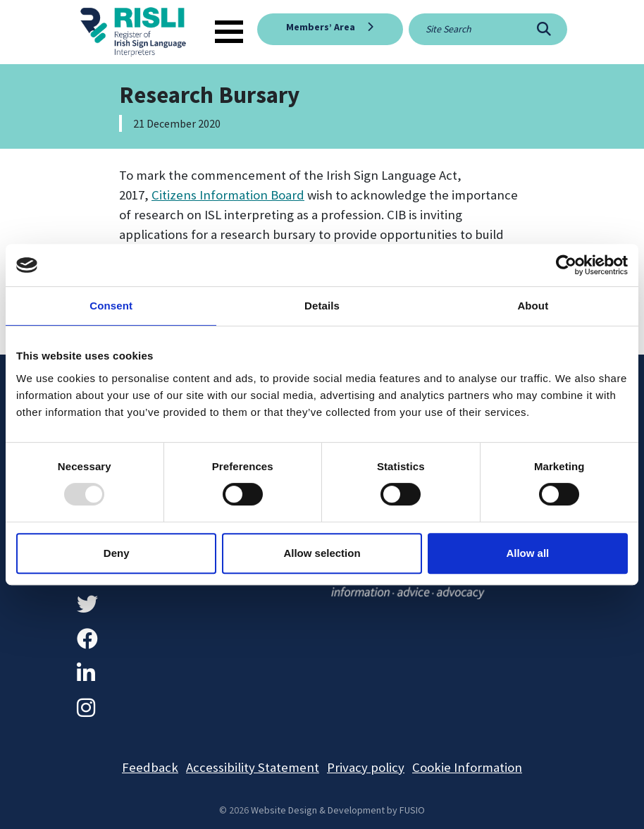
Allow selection (322, 553)
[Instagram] (86, 708)
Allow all (527, 553)
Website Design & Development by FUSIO (338, 810)
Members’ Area (321, 27)
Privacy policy (366, 767)
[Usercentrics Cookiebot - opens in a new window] (566, 265)
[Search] (544, 29)
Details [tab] (322, 306)
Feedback (150, 767)
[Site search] (464, 29)
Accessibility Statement (253, 767)
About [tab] (533, 306)
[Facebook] (87, 639)
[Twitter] (87, 604)
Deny (117, 553)
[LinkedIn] (86, 673)
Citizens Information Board (228, 195)
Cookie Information (467, 767)
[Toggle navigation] (229, 32)
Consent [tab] (111, 306)
